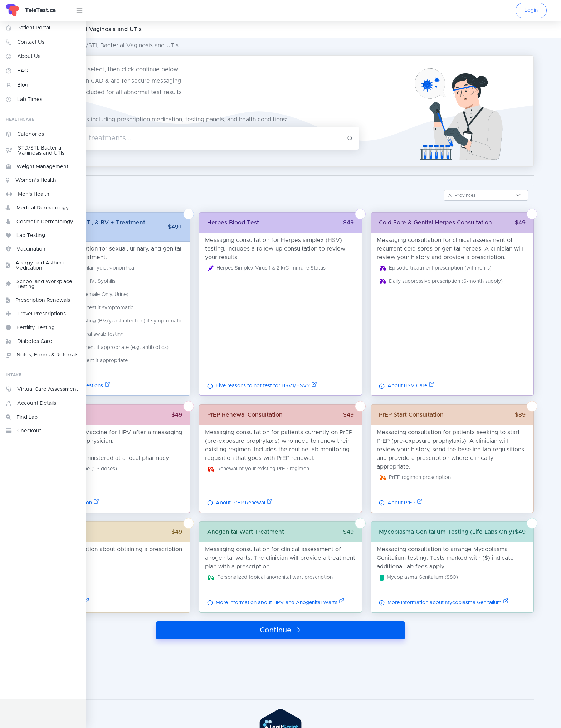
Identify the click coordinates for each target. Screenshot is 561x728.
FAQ (17, 71)
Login (531, 10)
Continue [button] (323, 642)
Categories (25, 134)
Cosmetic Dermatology (40, 222)
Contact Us (25, 42)
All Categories (110, 45)
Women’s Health (31, 180)
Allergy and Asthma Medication (35, 266)
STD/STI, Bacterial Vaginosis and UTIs (35, 151)
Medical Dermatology (37, 208)
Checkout (23, 431)
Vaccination (26, 249)
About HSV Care (443, 389)
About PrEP (437, 506)
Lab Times (24, 100)
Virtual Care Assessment (42, 389)
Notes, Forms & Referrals (42, 355)
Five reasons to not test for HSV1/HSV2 (311, 389)
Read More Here (125, 614)
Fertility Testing (30, 327)
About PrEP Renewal (289, 506)
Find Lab (22, 417)
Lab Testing (25, 236)
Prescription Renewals (38, 300)
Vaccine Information (130, 506)
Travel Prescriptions (36, 314)
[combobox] (238, 136)
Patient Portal (28, 28)
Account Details (31, 403)
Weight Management (37, 167)
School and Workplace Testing (39, 284)
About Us (23, 57)
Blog (17, 85)
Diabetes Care (29, 341)
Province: (116, 191)
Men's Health (28, 194)
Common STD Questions (136, 389)
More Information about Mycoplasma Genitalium (480, 614)
